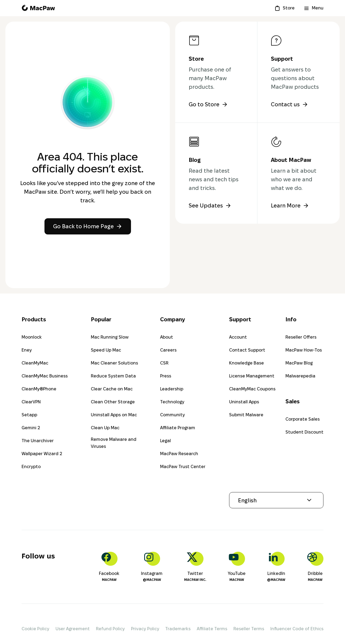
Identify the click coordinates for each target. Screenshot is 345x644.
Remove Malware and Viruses (114, 443)
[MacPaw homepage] (38, 8)
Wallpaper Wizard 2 (42, 454)
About (167, 337)
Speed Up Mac (106, 350)
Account (238, 337)
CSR (164, 363)
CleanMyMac (35, 363)
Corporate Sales (303, 419)
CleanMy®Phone (39, 389)
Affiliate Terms (212, 629)
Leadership (172, 389)
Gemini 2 (31, 428)
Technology (172, 402)
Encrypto (31, 467)
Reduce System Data (113, 376)
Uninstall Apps (244, 402)
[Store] (284, 8)
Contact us (290, 104)
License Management (252, 376)
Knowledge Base (246, 363)
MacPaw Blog (299, 363)
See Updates (210, 206)
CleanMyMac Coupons (252, 389)
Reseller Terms (249, 629)
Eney (27, 350)
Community (172, 415)
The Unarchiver (38, 441)
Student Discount (304, 432)
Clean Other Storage (113, 402)
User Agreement (73, 629)
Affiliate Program (178, 428)
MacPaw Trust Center (183, 467)
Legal (165, 441)
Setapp (29, 415)
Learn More (290, 206)
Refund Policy (110, 629)
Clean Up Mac (105, 428)
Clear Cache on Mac (112, 389)
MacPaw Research (179, 454)
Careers (168, 350)
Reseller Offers (301, 337)
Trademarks (178, 629)
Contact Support (247, 350)
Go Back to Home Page (88, 226)
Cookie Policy (35, 629)
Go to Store (208, 104)
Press (166, 376)
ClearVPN (31, 402)
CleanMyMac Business (45, 376)
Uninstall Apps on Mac (114, 415)
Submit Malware (246, 415)
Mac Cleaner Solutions (114, 363)
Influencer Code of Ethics (297, 629)
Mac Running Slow (110, 337)
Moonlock (32, 337)
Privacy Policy (145, 629)
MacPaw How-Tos (304, 350)
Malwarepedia (300, 376)
